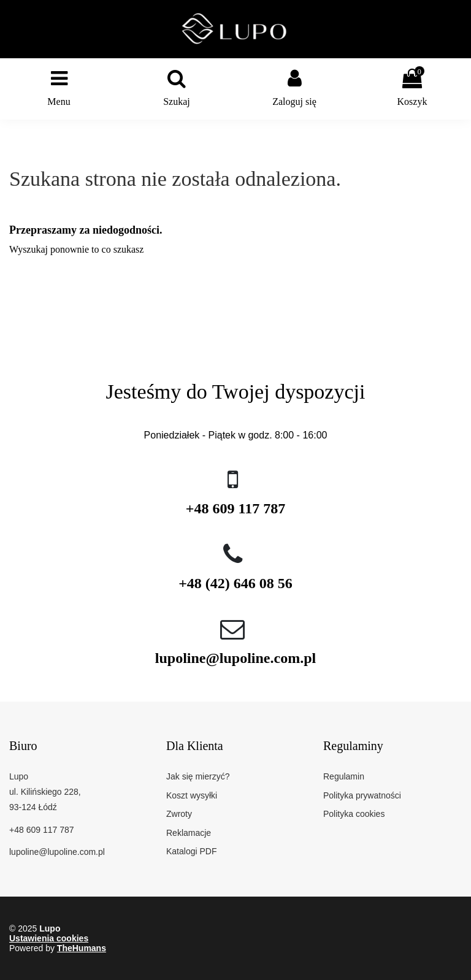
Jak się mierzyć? (198, 776)
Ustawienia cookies (49, 938)
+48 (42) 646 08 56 (235, 583)
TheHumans (82, 948)
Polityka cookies (354, 814)
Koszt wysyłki (192, 795)
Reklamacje (189, 833)
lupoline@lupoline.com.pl (235, 658)
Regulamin (344, 776)
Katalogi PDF (191, 851)
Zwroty (179, 814)
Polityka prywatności (362, 795)
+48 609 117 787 (235, 508)
